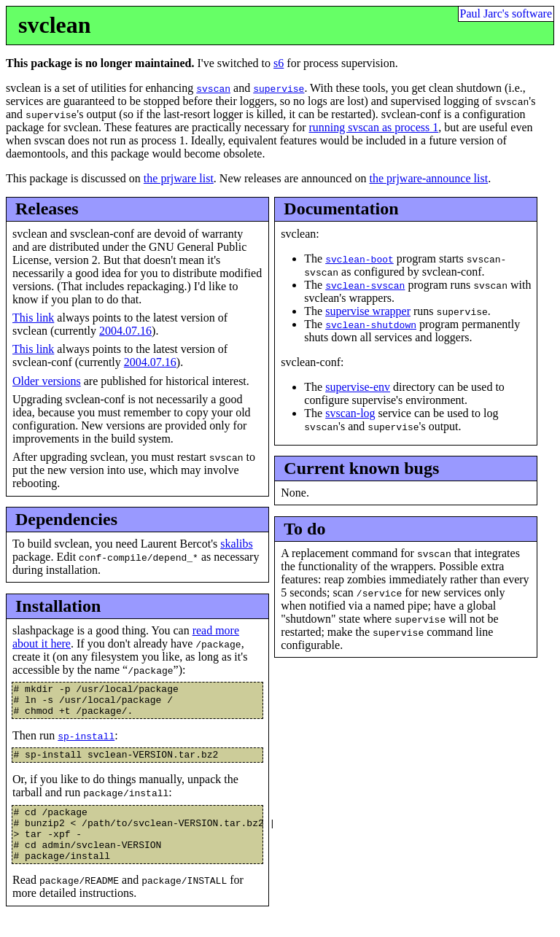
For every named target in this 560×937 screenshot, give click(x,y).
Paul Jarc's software (506, 13)
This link (33, 318)
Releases (47, 209)
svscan (213, 88)
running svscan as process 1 (373, 127)
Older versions (47, 381)
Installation (58, 606)
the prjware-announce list (429, 178)
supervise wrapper (368, 311)
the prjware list (179, 178)
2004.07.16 (125, 331)
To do (304, 529)
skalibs (236, 544)
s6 (279, 63)
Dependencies (66, 519)
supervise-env (358, 387)
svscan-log (350, 413)
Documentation (341, 209)
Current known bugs (361, 468)
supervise (279, 88)
